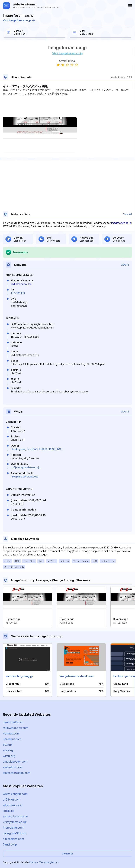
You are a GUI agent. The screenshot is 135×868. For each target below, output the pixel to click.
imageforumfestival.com (77, 676)
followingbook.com (16, 728)
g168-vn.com (12, 799)
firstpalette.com (13, 828)
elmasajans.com (13, 839)
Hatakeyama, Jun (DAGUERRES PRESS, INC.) (37, 449)
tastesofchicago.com (17, 773)
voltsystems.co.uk (15, 822)
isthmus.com (11, 733)
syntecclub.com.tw (15, 816)
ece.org (8, 750)
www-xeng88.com (15, 794)
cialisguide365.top (15, 833)
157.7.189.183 (18, 293)
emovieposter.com (15, 762)
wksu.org (9, 756)
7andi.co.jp (10, 844)
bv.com (8, 745)
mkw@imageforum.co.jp (25, 477)
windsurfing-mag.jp (19, 676)
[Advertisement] (67, 106)
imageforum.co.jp (121, 223)
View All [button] (128, 214)
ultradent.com (12, 739)
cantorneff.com (13, 722)
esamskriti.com (13, 767)
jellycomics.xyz (13, 805)
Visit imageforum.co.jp (19, 20)
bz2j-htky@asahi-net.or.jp (26, 467)
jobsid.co (9, 811)
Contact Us (68, 854)
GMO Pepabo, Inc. (21, 284)
